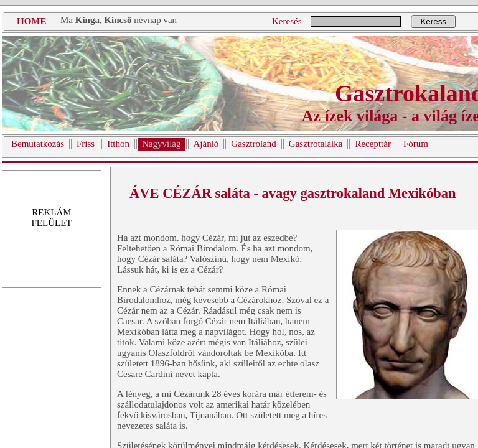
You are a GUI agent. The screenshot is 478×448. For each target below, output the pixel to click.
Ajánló (206, 144)
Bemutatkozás (38, 144)
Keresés (287, 21)
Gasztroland (253, 144)
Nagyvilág (161, 144)
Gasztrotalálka (316, 144)
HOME (32, 21)
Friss (86, 144)
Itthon (118, 144)
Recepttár (373, 144)
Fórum (416, 144)
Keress (433, 21)
